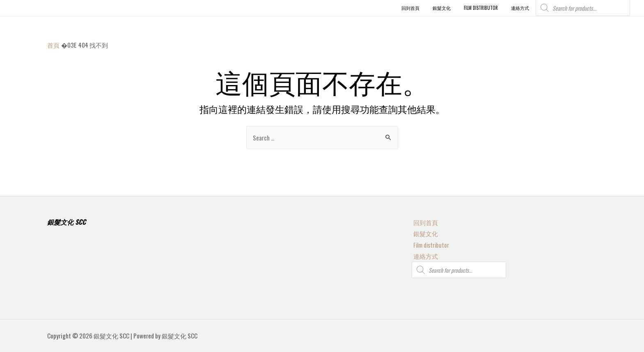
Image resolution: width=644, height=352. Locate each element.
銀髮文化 (424, 232)
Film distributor (430, 244)
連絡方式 (424, 255)
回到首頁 (424, 221)
